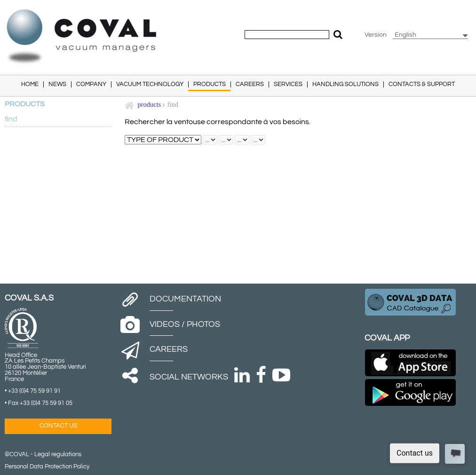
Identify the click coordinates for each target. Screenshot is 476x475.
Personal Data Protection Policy (47, 467)
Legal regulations (58, 455)
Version (376, 35)
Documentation (185, 299)
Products (150, 104)
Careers (169, 349)
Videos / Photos (185, 324)
